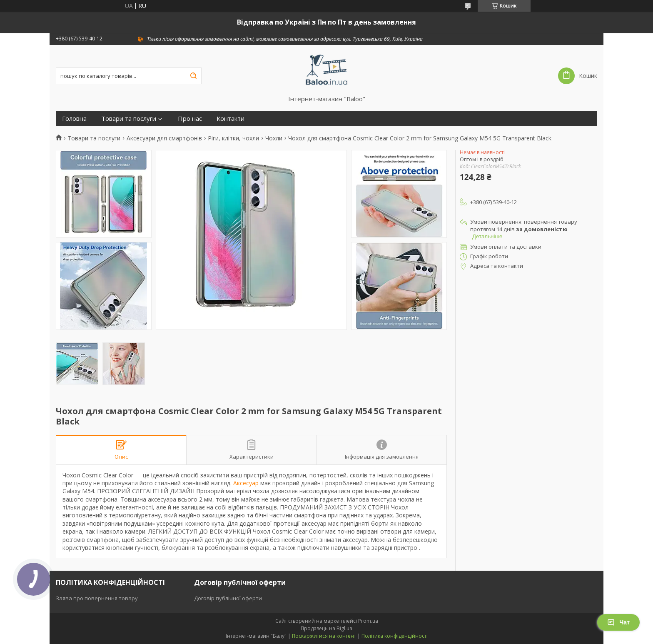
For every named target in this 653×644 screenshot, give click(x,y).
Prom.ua (368, 621)
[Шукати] (193, 76)
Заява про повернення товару (97, 598)
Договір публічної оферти (228, 598)
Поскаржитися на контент (324, 636)
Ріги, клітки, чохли (233, 138)
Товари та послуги (129, 119)
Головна (74, 119)
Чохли (274, 138)
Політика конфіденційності (395, 636)
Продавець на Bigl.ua (326, 628)
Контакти (231, 119)
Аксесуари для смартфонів (164, 138)
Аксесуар (246, 483)
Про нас (190, 119)
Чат (618, 622)
